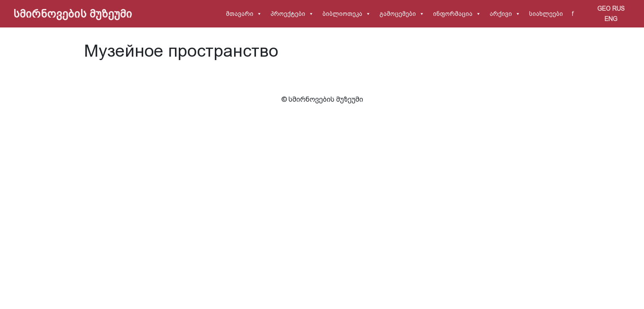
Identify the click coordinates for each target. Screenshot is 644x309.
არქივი (501, 14)
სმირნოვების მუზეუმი (73, 14)
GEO (604, 9)
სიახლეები (546, 14)
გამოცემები (398, 14)
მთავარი (240, 14)
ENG (611, 19)
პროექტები (288, 14)
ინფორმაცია (453, 14)
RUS (618, 9)
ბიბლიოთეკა (342, 14)
